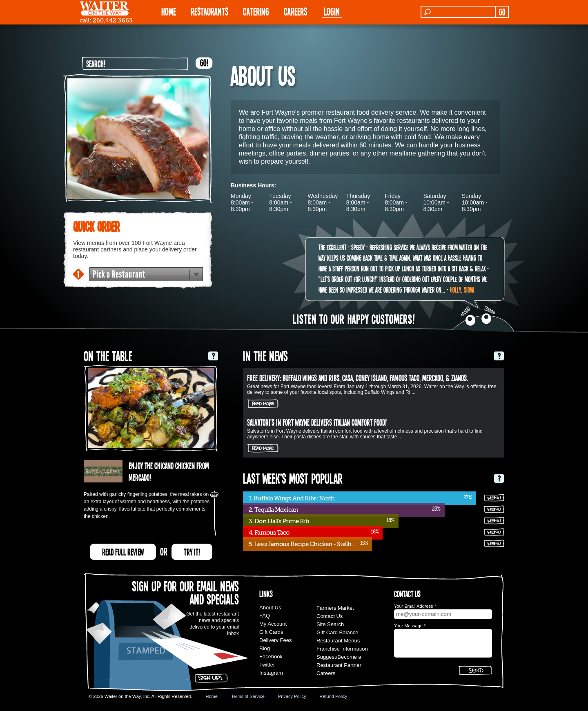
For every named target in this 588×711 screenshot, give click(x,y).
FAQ (265, 616)
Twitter (267, 665)
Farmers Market (335, 608)
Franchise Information (342, 649)
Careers (295, 11)
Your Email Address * (415, 606)
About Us (270, 608)
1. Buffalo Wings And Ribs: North (292, 498)
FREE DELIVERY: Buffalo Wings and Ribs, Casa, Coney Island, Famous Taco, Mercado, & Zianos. (357, 378)
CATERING (256, 11)
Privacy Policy (292, 696)
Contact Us (330, 616)
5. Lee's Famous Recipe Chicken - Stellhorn (304, 544)
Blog (265, 648)
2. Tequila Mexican (273, 510)
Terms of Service (248, 696)
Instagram (271, 673)
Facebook (271, 657)
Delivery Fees (275, 640)
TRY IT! (192, 552)
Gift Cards (271, 632)
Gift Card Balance (337, 632)
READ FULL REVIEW (123, 552)
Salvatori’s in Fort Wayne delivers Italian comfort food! (317, 422)
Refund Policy (333, 696)
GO (502, 12)
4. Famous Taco (269, 533)
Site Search (330, 624)
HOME (169, 11)
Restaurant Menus (338, 641)
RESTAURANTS (209, 11)
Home (212, 696)
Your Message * (410, 626)
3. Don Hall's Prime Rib (279, 521)
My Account (273, 624)
